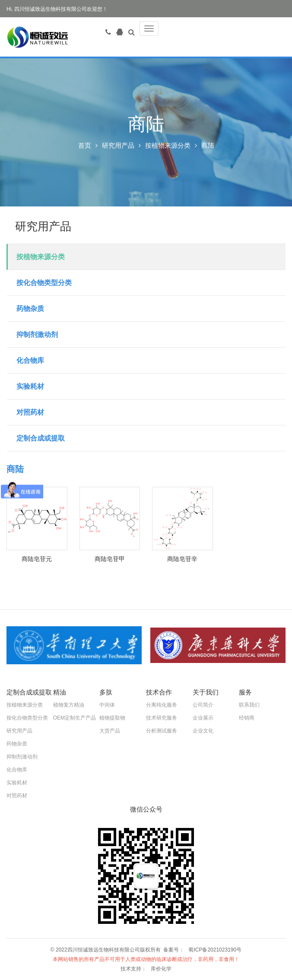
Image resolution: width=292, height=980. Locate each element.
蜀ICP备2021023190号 (215, 950)
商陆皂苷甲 (110, 559)
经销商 (247, 718)
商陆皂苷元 (37, 559)
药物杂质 (30, 309)
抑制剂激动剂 (37, 335)
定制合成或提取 (41, 438)
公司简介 (203, 705)
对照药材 (30, 412)
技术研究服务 (162, 718)
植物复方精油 (69, 705)
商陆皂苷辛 (182, 559)
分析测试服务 (162, 731)
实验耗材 (30, 386)
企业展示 (203, 718)
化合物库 (30, 360)
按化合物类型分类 (44, 283)
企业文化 (203, 731)
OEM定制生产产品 (75, 718)
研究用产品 (118, 145)
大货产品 (110, 731)
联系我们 (249, 705)
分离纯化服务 (162, 705)
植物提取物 (112, 718)
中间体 (107, 705)
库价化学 (161, 969)
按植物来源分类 (168, 145)
